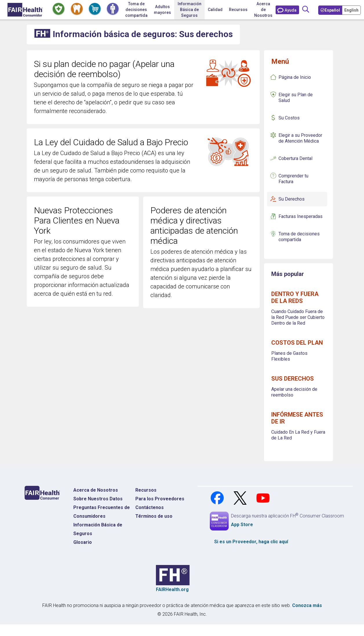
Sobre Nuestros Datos (98, 499)
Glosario (83, 542)
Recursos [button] (238, 10)
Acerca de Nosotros (96, 490)
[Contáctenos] (287, 10)
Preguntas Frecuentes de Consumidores (102, 512)
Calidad (215, 10)
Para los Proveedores (160, 499)
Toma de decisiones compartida (299, 237)
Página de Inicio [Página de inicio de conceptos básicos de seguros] (295, 77)
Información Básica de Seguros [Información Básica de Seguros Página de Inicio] (98, 529)
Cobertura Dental (295, 158)
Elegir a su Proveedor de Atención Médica (300, 138)
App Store (242, 525)
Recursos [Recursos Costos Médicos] (146, 490)
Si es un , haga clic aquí (251, 542)
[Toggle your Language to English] (352, 10)
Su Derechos (292, 199)
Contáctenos (150, 507)
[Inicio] (25, 10)
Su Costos (289, 118)
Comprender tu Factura (293, 179)
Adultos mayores (162, 10)
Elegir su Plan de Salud (296, 98)
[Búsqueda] (306, 10)
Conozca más (307, 605)
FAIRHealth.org (172, 589)
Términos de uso (154, 516)
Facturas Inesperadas (301, 216)
